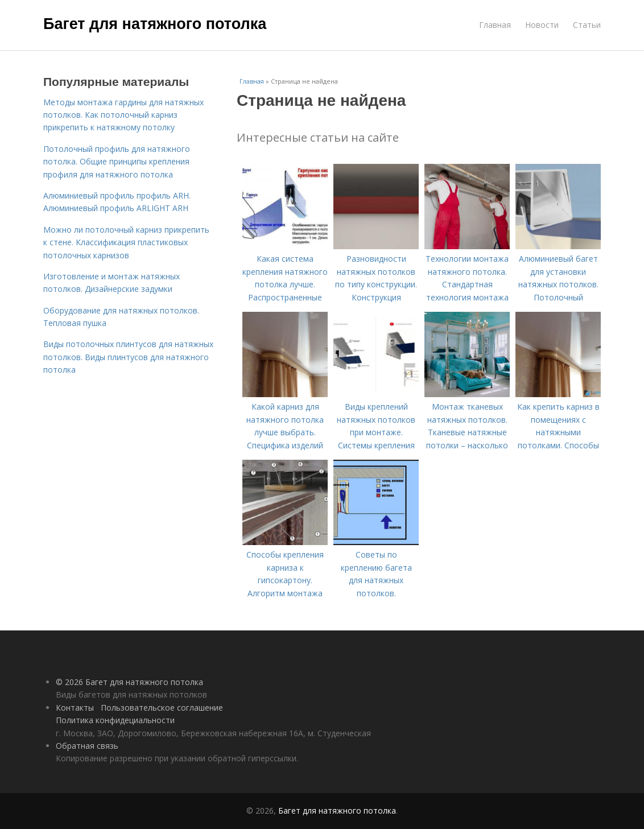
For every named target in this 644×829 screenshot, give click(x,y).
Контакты (75, 708)
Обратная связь (87, 746)
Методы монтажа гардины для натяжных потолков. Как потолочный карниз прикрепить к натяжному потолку (123, 115)
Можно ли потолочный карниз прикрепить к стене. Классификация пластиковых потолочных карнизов (126, 242)
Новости (542, 25)
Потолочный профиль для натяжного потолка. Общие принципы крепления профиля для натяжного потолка (117, 162)
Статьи (587, 25)
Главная (495, 25)
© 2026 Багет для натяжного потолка (129, 682)
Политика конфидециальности (115, 720)
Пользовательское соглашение (162, 708)
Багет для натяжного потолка (155, 24)
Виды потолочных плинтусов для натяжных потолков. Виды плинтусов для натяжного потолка (128, 357)
